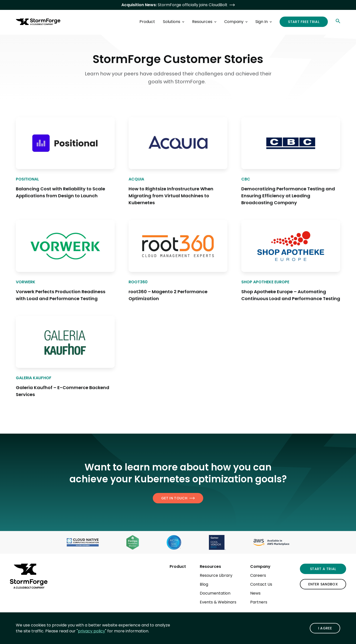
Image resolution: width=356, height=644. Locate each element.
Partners (259, 602)
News (255, 593)
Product (178, 566)
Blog (204, 584)
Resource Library (216, 575)
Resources (210, 566)
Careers (258, 575)
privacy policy (91, 631)
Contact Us (261, 584)
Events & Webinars (218, 602)
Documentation (215, 593)
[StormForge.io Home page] (38, 22)
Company (260, 566)
